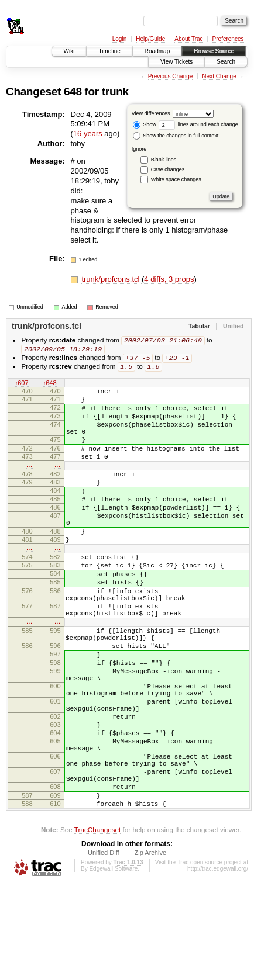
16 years (88, 134)
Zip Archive (150, 948)
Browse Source (214, 51)
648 (73, 91)
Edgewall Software (113, 964)
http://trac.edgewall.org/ (218, 964)
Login (119, 39)
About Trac (188, 39)
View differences (151, 113)
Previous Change (171, 76)
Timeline (109, 51)
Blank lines (164, 160)
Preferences (228, 39)
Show (145, 124)
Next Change (219, 76)
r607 (22, 386)
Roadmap (157, 51)
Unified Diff (104, 948)
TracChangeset (97, 925)
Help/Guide (150, 39)
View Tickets (176, 62)
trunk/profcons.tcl (111, 279)
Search (226, 62)
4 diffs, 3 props (169, 279)
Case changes (168, 169)
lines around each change (198, 124)
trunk (115, 91)
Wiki (69, 51)
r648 (50, 386)
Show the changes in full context (176, 136)
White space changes (176, 179)
